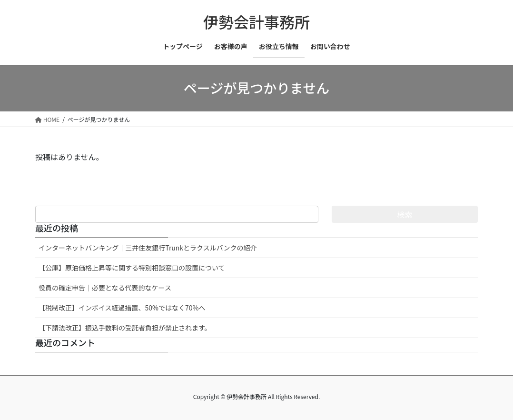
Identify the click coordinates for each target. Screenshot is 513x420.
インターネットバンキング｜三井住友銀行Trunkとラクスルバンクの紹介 (148, 248)
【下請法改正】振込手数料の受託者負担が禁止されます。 (125, 328)
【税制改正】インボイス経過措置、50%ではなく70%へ (122, 308)
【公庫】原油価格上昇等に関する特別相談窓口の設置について (132, 268)
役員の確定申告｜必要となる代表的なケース (105, 288)
